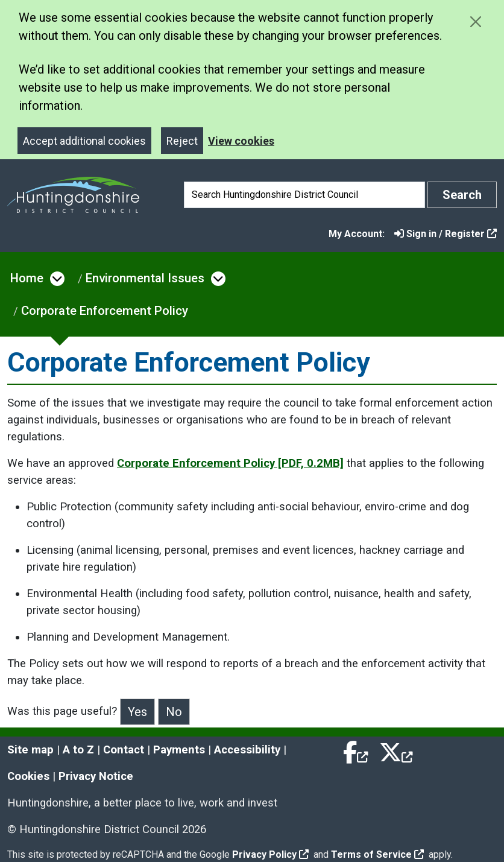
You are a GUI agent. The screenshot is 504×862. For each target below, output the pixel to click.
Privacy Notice (96, 776)
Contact (124, 750)
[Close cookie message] (475, 21)
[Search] (304, 195)
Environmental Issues (145, 278)
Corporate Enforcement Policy (105, 311)
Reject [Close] (182, 141)
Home (27, 278)
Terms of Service (377, 854)
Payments (179, 750)
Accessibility (247, 750)
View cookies (241, 141)
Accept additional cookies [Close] (84, 141)
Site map (30, 750)
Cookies (28, 776)
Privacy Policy (270, 854)
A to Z (78, 750)
